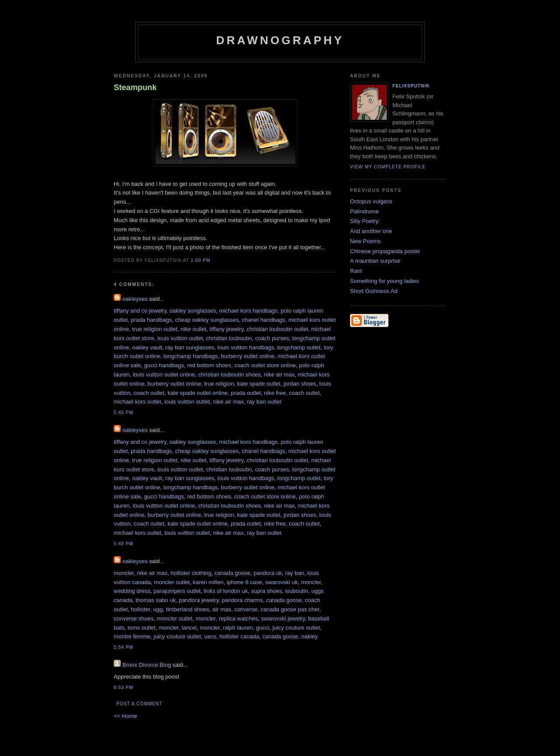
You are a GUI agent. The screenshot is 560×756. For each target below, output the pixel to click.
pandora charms (242, 600)
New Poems (365, 241)
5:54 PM (124, 647)
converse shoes (134, 618)
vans (210, 636)
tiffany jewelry (227, 329)
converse (246, 609)
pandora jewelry (199, 600)
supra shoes (267, 591)
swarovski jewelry (283, 618)
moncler (124, 573)
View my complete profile (388, 167)
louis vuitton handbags (246, 347)
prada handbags (151, 320)
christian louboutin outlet (277, 329)
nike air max (279, 375)
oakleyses (135, 299)
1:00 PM (201, 260)
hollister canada (239, 636)
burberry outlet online (248, 356)
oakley (310, 636)
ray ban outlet (264, 402)
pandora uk (268, 573)
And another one (371, 231)
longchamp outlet (299, 347)
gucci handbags (164, 365)
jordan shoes (300, 384)
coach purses (272, 338)
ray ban (295, 573)
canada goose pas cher (290, 609)
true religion (219, 384)
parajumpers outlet (177, 591)
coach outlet (149, 393)
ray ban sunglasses (190, 347)
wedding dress (132, 591)
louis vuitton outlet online (164, 375)
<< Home (125, 716)
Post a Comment (139, 704)
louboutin (297, 591)
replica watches (238, 618)
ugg (158, 609)
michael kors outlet (137, 402)
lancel (189, 628)
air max (222, 609)
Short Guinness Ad (374, 291)
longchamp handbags (190, 356)
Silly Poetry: (365, 221)
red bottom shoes (209, 365)
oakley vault (147, 347)
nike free (275, 393)
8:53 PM (124, 688)
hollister (140, 609)
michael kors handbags (248, 311)
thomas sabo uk (156, 600)
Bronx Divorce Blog (147, 665)
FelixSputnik (411, 86)
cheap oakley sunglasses (207, 320)
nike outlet (194, 329)
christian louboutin (229, 338)
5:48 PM (124, 544)
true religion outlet (155, 329)
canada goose (233, 573)
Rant (356, 271)
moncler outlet (172, 582)
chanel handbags (264, 320)
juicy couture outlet (296, 628)
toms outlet (142, 628)
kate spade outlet (259, 384)
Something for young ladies (385, 281)
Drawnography (280, 40)
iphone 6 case (244, 582)
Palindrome (364, 211)
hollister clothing (191, 573)
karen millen (208, 582)
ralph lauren (238, 628)
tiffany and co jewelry (140, 311)
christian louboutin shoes (229, 375)
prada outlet (246, 393)
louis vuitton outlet (180, 338)
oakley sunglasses (192, 311)
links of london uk (226, 591)
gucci (262, 628)
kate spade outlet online (198, 393)
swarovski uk (281, 582)
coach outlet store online (265, 365)
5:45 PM (124, 413)
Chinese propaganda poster (385, 251)
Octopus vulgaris (371, 201)
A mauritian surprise (375, 261)
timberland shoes (187, 609)
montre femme (132, 636)
